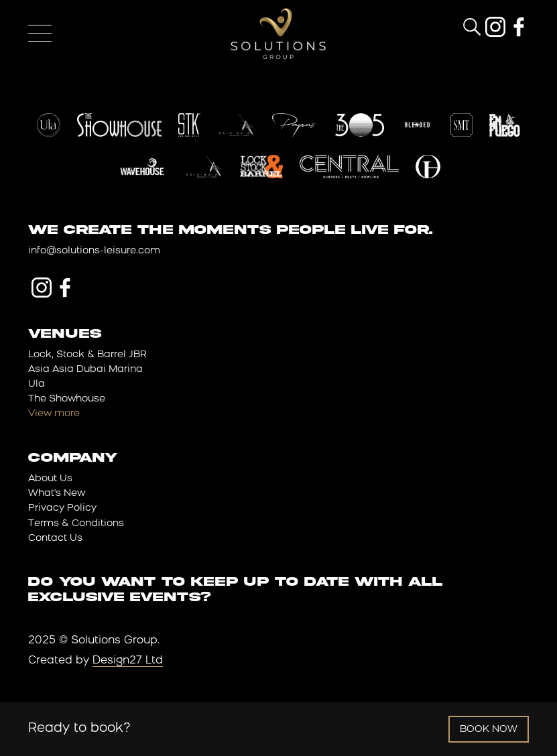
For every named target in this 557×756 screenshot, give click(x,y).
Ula (37, 384)
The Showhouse (67, 399)
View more (54, 414)
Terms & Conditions (76, 524)
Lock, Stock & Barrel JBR (87, 355)
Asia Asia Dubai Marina (85, 370)
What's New (57, 494)
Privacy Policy (62, 508)
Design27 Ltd (128, 661)
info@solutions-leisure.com (94, 251)
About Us (50, 479)
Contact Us (55, 539)
